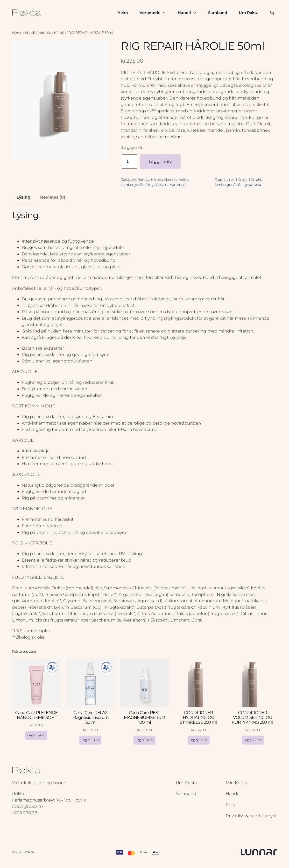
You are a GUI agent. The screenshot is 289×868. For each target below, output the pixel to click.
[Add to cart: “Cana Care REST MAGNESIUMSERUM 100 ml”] (144, 740)
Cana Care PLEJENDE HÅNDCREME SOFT (36, 715)
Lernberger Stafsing (137, 185)
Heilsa (183, 180)
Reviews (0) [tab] (53, 197)
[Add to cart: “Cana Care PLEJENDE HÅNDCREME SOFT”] (36, 735)
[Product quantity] (130, 162)
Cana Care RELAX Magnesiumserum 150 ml (91, 717)
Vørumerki (153, 13)
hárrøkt (255, 180)
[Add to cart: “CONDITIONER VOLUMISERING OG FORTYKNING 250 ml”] (253, 740)
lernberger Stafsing (231, 185)
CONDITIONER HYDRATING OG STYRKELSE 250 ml (198, 717)
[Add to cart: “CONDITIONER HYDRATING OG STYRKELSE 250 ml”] (199, 740)
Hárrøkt (45, 33)
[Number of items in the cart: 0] (272, 13)
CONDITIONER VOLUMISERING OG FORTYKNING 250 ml (253, 717)
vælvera (255, 185)
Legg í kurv (160, 161)
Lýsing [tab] (23, 197)
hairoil (229, 180)
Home (17, 33)
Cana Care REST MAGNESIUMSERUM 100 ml (144, 717)
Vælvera (162, 185)
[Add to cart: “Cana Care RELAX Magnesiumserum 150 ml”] (90, 740)
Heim (123, 13)
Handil (187, 13)
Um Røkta (249, 13)
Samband (218, 13)
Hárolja (60, 33)
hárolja (242, 180)
